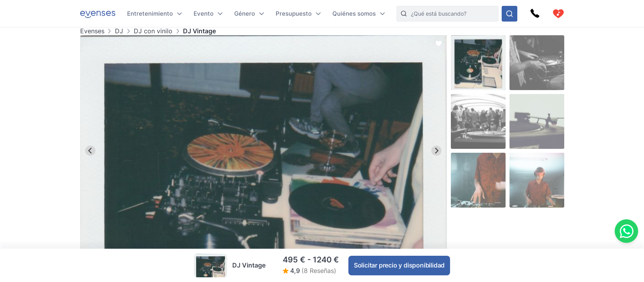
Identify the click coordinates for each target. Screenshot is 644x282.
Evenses (92, 31)
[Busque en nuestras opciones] (509, 14)
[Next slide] (437, 151)
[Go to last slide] (91, 151)
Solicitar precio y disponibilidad (399, 265)
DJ (119, 31)
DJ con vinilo (153, 31)
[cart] (558, 14)
